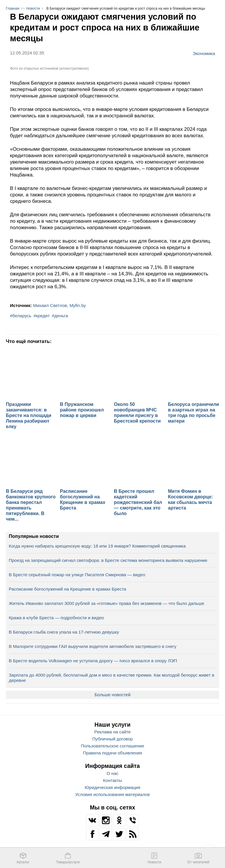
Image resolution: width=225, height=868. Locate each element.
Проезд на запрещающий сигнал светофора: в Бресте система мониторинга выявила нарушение (108, 560)
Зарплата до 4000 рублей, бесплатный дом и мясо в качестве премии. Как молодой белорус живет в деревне (111, 678)
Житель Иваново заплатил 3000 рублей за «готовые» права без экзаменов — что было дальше (106, 603)
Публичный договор (112, 739)
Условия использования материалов (112, 794)
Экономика (204, 53)
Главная (13, 8)
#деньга (60, 316)
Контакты (113, 780)
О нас (112, 773)
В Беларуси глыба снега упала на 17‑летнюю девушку (64, 632)
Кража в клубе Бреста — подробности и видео (56, 618)
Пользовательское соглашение (112, 746)
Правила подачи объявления (112, 753)
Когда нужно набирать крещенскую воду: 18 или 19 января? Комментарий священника (97, 546)
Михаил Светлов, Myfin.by (59, 305)
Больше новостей (113, 695)
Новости (33, 8)
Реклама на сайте (112, 732)
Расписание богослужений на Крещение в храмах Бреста (67, 589)
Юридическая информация (112, 787)
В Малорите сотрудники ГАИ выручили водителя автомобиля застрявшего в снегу (93, 646)
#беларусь (21, 316)
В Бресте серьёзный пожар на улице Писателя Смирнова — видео (77, 575)
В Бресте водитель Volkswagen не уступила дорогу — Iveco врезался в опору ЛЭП (93, 661)
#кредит (41, 316)
